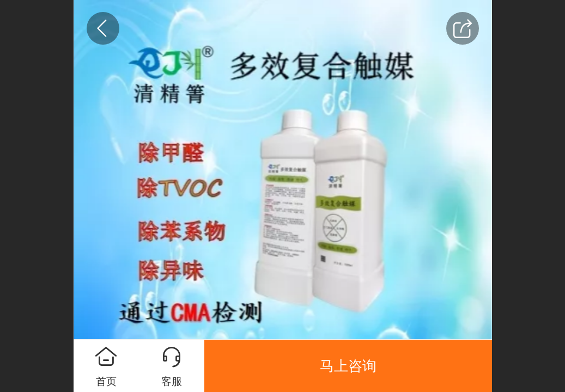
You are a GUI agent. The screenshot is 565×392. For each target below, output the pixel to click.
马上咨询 (348, 366)
